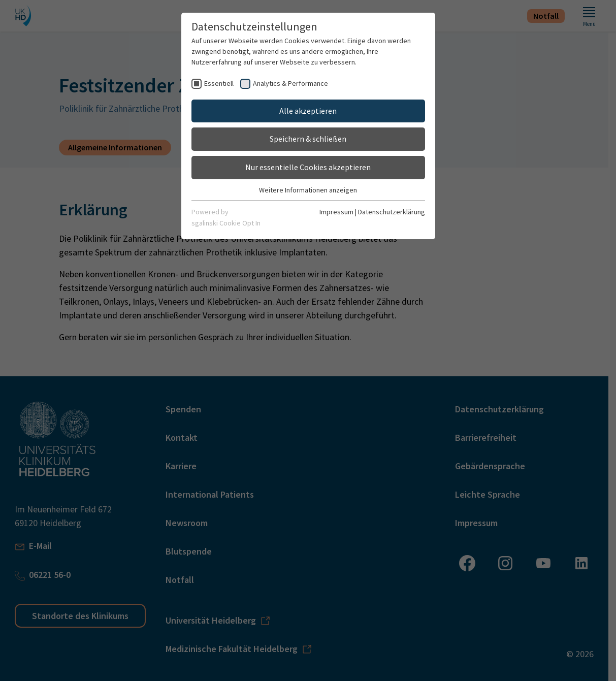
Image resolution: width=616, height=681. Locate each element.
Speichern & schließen (308, 139)
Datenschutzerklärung (392, 212)
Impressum (336, 212)
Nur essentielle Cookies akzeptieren (308, 167)
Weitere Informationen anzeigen (308, 190)
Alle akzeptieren (308, 111)
